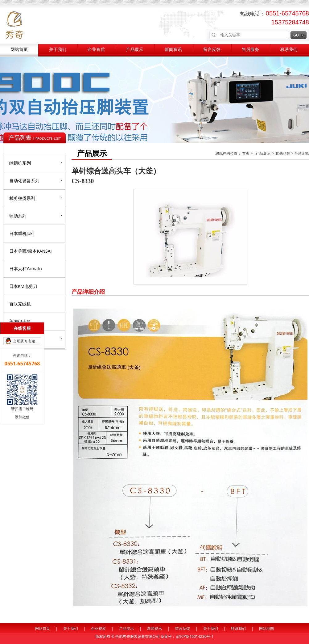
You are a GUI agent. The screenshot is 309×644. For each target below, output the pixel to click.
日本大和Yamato (26, 269)
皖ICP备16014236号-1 (195, 636)
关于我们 (58, 50)
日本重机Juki (21, 233)
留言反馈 (212, 50)
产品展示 (135, 50)
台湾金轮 (302, 153)
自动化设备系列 (36, 180)
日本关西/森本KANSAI (31, 251)
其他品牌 (283, 153)
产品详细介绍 (88, 292)
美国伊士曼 (20, 321)
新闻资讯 (173, 50)
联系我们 (289, 50)
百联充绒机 (20, 304)
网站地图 (266, 628)
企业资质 (96, 50)
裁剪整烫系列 (36, 198)
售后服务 (250, 50)
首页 (246, 153)
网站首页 (19, 50)
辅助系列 (36, 216)
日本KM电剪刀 (23, 286)
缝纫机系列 (36, 163)
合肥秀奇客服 (24, 341)
